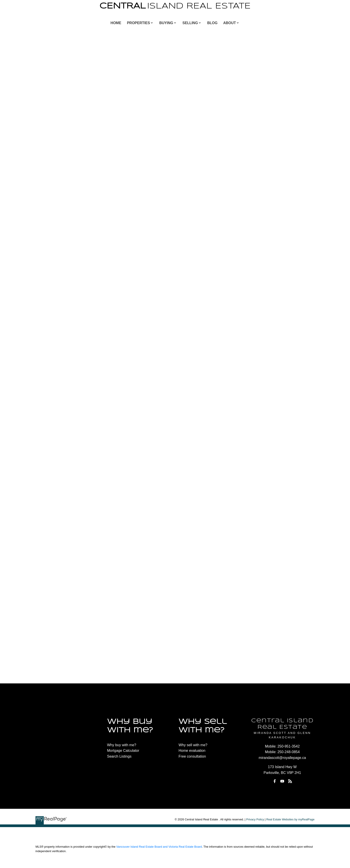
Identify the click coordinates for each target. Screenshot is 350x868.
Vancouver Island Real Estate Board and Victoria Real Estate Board (159, 847)
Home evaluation (192, 751)
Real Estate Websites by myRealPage (290, 819)
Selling (190, 23)
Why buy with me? (122, 745)
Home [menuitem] (116, 23)
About (230, 23)
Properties (139, 23)
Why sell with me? (193, 745)
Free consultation (192, 756)
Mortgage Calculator (123, 751)
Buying (166, 23)
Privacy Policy (255, 819)
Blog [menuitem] (212, 23)
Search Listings (119, 756)
